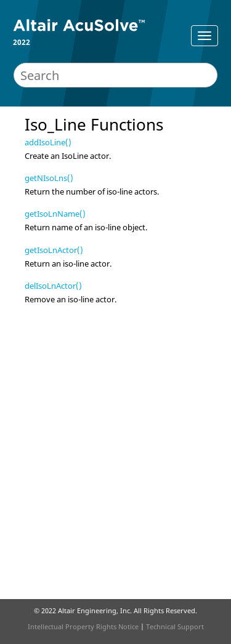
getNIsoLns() (49, 178)
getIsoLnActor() (54, 250)
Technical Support (175, 626)
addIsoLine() (48, 142)
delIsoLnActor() (53, 286)
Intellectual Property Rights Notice (83, 626)
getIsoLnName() (55, 214)
